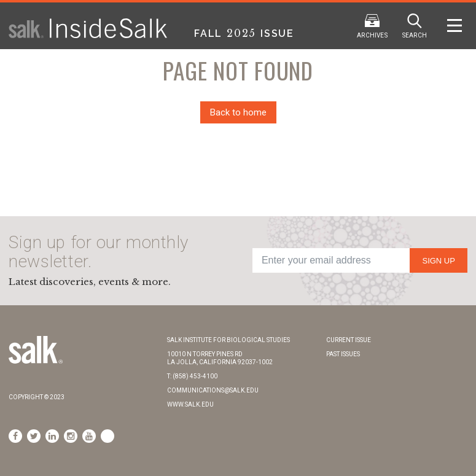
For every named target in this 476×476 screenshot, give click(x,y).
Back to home (238, 112)
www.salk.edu (190, 404)
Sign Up (438, 261)
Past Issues (343, 354)
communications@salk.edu (213, 390)
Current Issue (349, 340)
